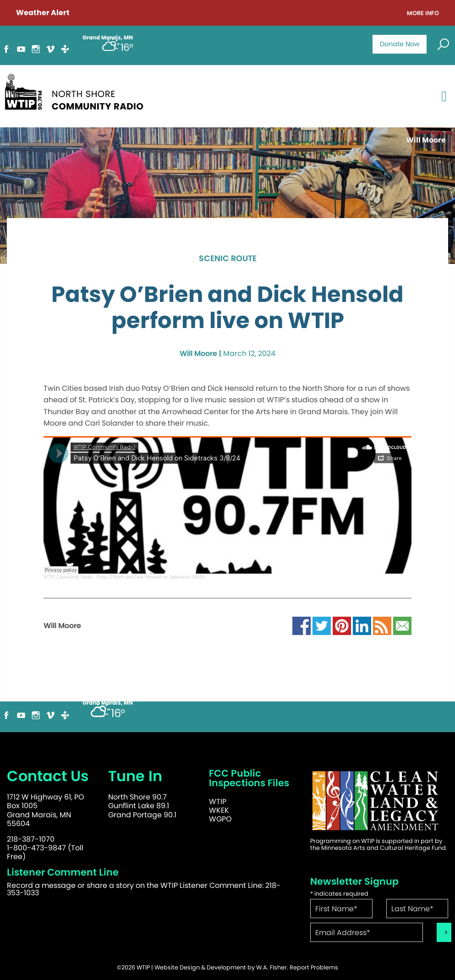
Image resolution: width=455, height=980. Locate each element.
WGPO (220, 819)
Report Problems (314, 967)
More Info (423, 14)
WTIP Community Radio (68, 577)
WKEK (219, 810)
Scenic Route (228, 259)
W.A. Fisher (271, 967)
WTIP (218, 802)
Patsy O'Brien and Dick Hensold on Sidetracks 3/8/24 (150, 577)
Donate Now (400, 44)
